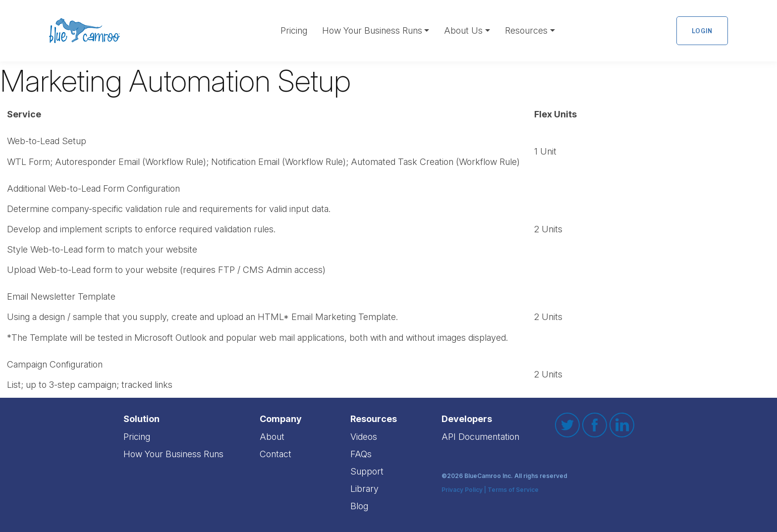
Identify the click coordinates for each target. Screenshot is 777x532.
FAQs (361, 454)
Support (367, 471)
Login (702, 31)
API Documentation (480, 437)
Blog (359, 506)
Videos (364, 437)
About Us (463, 30)
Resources (526, 30)
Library (364, 489)
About (272, 437)
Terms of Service (513, 490)
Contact (276, 454)
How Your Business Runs (372, 30)
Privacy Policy (462, 490)
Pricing (294, 30)
